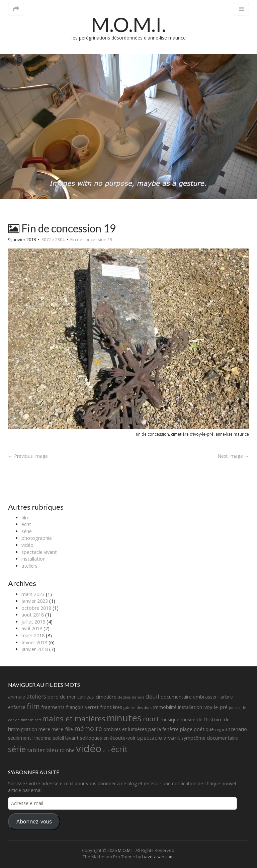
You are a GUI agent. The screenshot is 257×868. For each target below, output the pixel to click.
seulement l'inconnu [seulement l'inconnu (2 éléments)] (30, 738)
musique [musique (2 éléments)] (170, 719)
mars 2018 (33, 635)
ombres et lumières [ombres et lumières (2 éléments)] (125, 729)
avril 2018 (32, 628)
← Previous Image (28, 456)
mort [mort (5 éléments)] (151, 719)
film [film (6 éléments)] (33, 706)
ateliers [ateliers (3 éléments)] (36, 696)
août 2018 (33, 615)
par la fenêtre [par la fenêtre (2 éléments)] (163, 729)
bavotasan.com (158, 857)
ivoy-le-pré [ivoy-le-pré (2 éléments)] (216, 707)
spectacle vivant (39, 552)
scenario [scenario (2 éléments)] (238, 729)
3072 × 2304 (53, 239)
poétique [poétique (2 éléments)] (204, 729)
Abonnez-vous (34, 821)
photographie (37, 538)
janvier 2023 (35, 601)
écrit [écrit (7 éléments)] (119, 749)
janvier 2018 (35, 649)
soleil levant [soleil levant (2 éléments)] (66, 738)
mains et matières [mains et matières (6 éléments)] (74, 718)
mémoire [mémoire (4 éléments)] (88, 729)
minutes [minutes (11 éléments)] (124, 718)
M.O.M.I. (128, 24)
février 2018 (34, 642)
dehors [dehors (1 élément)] (138, 697)
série (27, 531)
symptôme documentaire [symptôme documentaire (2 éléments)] (210, 738)
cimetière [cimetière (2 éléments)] (106, 697)
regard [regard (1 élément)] (221, 730)
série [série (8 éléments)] (17, 749)
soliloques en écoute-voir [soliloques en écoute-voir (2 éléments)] (108, 738)
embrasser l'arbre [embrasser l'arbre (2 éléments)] (213, 697)
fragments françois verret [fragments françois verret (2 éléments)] (70, 707)
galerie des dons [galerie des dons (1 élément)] (138, 708)
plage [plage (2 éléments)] (186, 729)
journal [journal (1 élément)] (235, 708)
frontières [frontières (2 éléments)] (111, 707)
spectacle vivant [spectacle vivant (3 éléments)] (159, 738)
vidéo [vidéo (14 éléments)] (89, 748)
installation (33, 559)
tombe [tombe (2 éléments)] (67, 750)
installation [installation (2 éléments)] (190, 707)
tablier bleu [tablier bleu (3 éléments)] (43, 750)
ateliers (29, 566)
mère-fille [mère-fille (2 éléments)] (62, 729)
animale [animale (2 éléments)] (17, 697)
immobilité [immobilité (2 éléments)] (165, 707)
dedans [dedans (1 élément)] (124, 697)
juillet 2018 (33, 622)
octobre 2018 (36, 608)
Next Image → (233, 456)
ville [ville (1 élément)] (106, 751)
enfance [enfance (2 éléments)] (17, 707)
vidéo (27, 545)
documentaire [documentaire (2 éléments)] (176, 697)
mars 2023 (33, 594)
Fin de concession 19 (91, 239)
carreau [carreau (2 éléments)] (86, 697)
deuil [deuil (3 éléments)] (152, 696)
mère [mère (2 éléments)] (44, 729)
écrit (26, 524)
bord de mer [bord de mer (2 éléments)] (62, 697)
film (25, 518)
